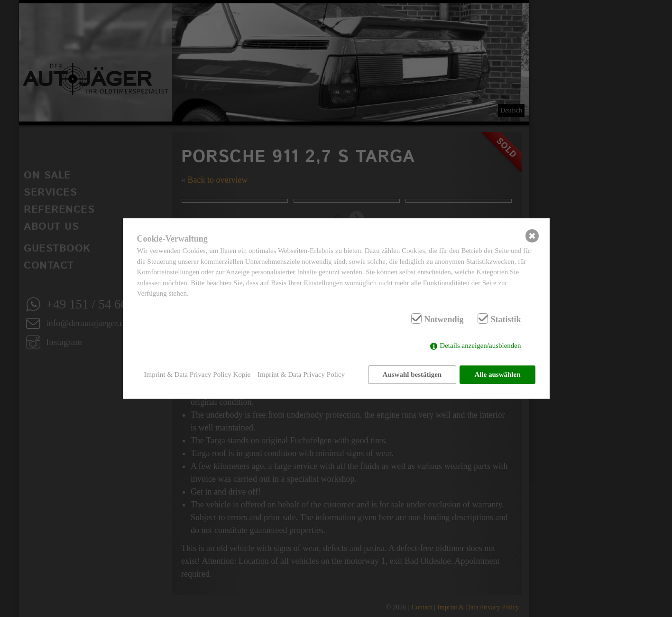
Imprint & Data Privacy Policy (301, 374)
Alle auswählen (497, 374)
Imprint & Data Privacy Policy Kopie (198, 374)
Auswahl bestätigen (412, 374)
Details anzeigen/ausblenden (480, 346)
